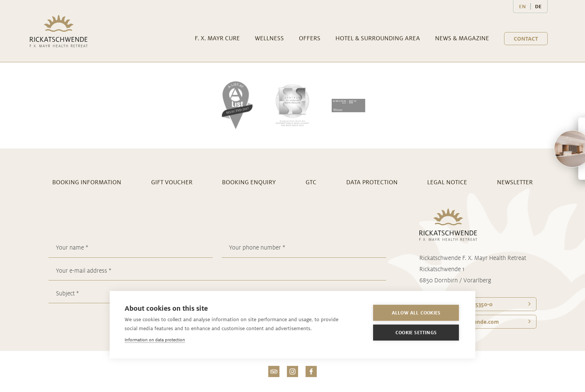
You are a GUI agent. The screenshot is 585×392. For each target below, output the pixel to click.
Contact (526, 39)
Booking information (87, 182)
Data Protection (372, 182)
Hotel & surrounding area (378, 38)
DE (538, 6)
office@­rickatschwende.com (463, 322)
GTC (311, 182)
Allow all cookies (416, 313)
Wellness (269, 38)
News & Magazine (462, 38)
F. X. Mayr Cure (217, 38)
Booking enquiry (249, 182)
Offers (310, 38)
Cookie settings (416, 333)
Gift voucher (172, 182)
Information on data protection (155, 340)
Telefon (460, 304)
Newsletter (515, 182)
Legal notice (447, 182)
